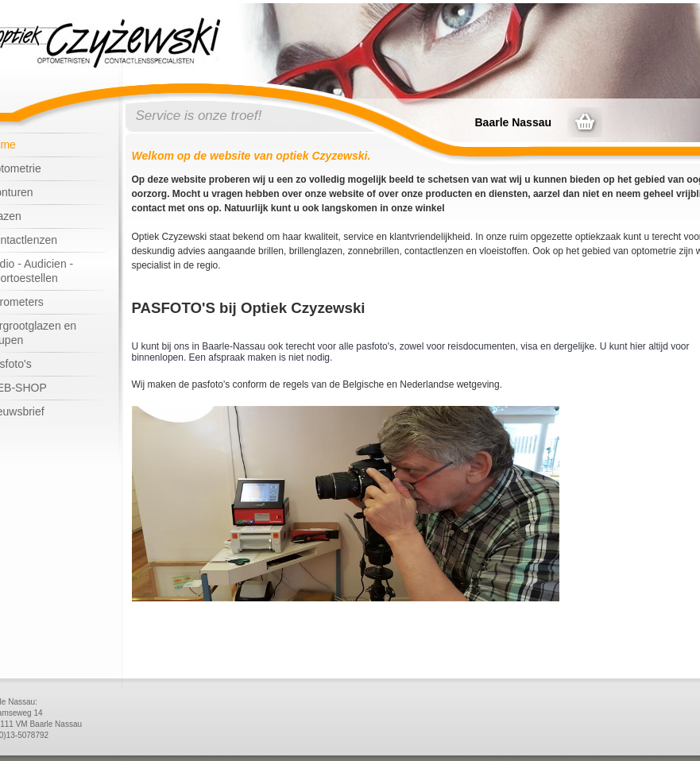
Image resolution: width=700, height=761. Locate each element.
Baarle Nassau (514, 122)
